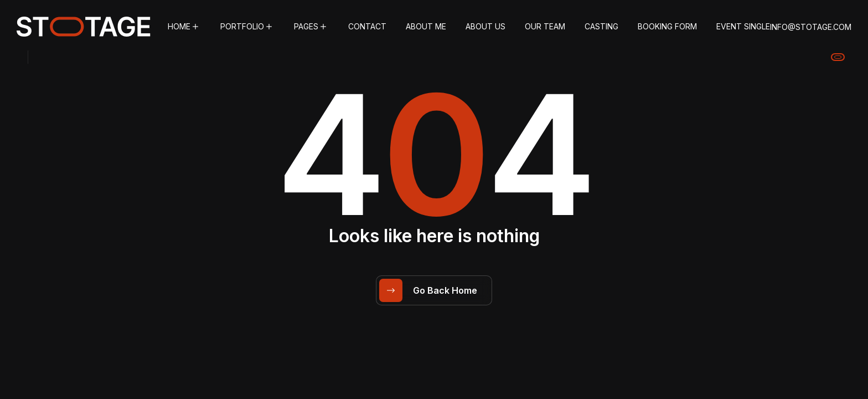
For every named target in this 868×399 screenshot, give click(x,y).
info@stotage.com (811, 27)
